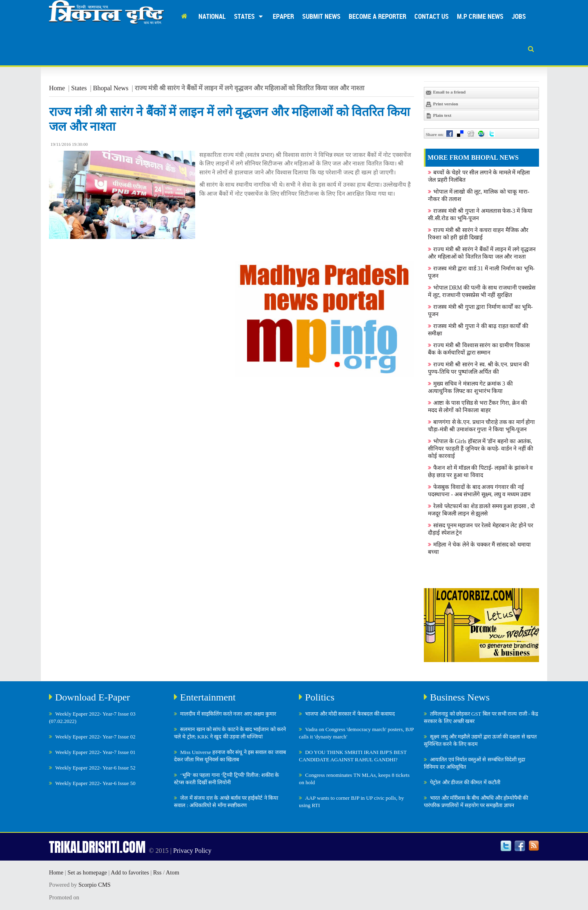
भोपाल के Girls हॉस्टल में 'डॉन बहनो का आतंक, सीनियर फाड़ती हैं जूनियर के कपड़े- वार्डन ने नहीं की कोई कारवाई (481, 449)
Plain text (439, 116)
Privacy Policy (192, 851)
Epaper (283, 16)
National (212, 16)
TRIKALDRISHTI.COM (97, 847)
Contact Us (432, 16)
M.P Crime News (480, 16)
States (249, 17)
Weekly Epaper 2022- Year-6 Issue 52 (95, 768)
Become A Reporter (378, 16)
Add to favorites (130, 872)
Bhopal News (111, 88)
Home (57, 88)
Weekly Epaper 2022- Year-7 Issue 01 (95, 752)
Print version (442, 104)
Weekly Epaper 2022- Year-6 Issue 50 (95, 783)
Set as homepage (87, 872)
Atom (173, 872)
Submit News (321, 16)
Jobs (519, 16)
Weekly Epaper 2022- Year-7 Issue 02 (95, 737)
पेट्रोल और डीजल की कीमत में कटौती (465, 782)
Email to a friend (445, 92)
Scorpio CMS (95, 885)
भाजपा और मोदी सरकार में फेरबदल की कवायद (350, 714)
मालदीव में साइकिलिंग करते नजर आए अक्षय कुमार (228, 714)
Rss (157, 872)
